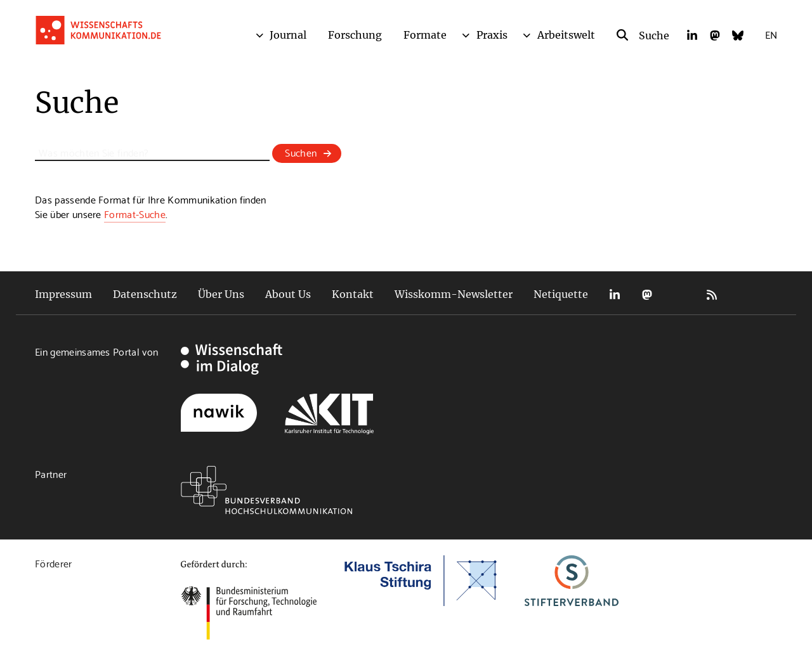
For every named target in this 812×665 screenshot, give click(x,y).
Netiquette (561, 294)
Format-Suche (135, 213)
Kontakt (353, 294)
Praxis (492, 35)
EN (771, 34)
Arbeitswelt (566, 35)
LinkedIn (615, 294)
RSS (712, 294)
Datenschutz (145, 294)
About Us (288, 294)
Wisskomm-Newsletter (454, 294)
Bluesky (679, 294)
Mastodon (647, 294)
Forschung (355, 35)
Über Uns (221, 294)
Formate (425, 35)
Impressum (63, 294)
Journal (288, 35)
